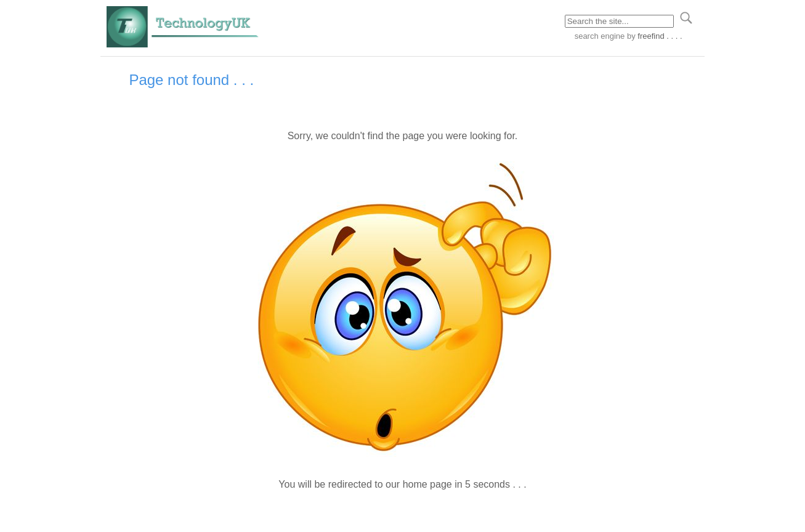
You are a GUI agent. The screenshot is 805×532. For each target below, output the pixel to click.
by (653, 36)
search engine (600, 36)
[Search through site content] (619, 21)
